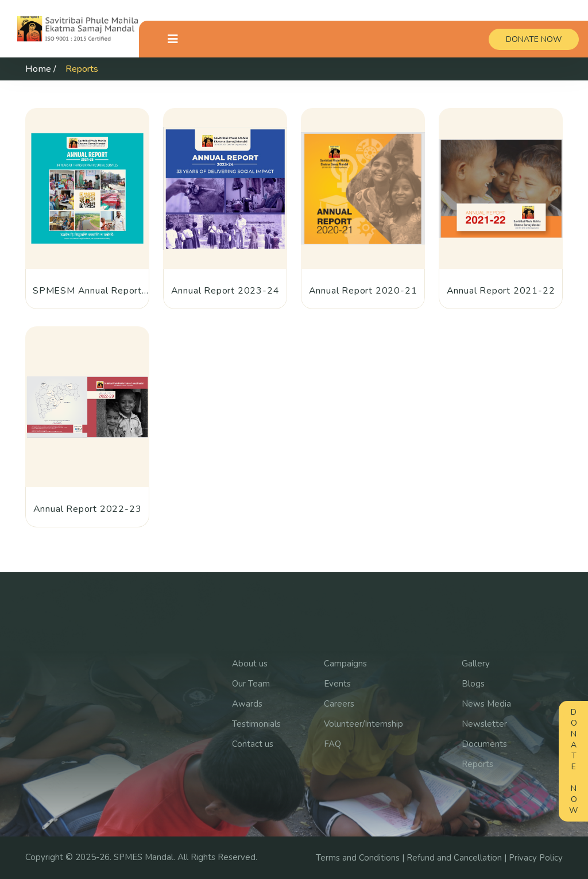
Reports (477, 764)
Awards (247, 704)
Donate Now (573, 761)
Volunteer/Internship (363, 724)
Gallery (476, 664)
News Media (486, 704)
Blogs (473, 684)
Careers (339, 704)
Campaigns (345, 664)
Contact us (253, 744)
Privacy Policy (536, 858)
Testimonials (256, 724)
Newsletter (484, 724)
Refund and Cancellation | (458, 858)
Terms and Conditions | (361, 858)
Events (337, 684)
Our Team (251, 684)
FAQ (332, 744)
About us (250, 664)
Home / (41, 69)
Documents (484, 744)
